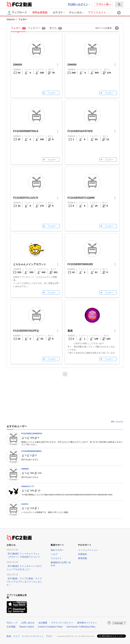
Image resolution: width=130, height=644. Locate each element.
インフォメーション (88, 550)
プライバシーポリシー (62, 623)
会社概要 (43, 623)
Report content (27, 627)
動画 (9, 636)
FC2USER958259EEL (32, 451)
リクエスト (56, 558)
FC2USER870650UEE (80, 264)
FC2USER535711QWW (81, 198)
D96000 (18, 65)
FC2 (15, 4)
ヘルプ (54, 554)
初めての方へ (57, 550)
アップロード (17, 13)
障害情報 (83, 558)
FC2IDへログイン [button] (79, 4)
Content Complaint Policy (50, 627)
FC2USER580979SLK (26, 131)
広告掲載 (11, 627)
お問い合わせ (28, 623)
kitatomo (11, 19)
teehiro (25, 504)
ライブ (16, 636)
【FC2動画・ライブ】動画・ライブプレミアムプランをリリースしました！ (24, 582)
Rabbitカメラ (28, 486)
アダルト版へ (104, 4)
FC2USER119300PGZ (32, 433)
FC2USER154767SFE (80, 131)
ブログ (49, 636)
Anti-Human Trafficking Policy (81, 627)
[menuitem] (119, 4)
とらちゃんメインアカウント (30, 264)
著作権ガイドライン (87, 623)
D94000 (72, 65)
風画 (70, 331)
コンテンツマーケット (33, 636)
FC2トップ (12, 623)
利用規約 (83, 554)
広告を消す (119, 422)
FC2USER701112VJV (26, 198)
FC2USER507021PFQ (26, 331)
